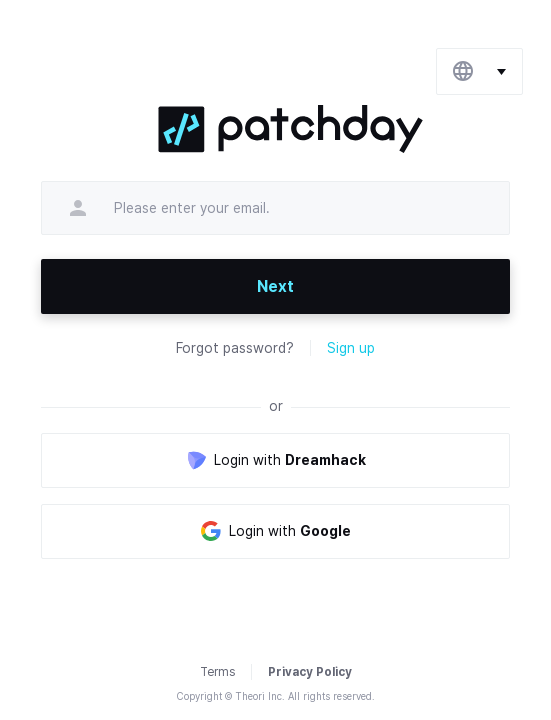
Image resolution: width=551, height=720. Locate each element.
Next (275, 286)
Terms (217, 672)
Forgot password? (235, 348)
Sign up (351, 348)
